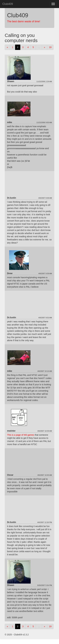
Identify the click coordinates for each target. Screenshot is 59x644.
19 (50, 47)
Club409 (8, 4)
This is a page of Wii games (21, 435)
